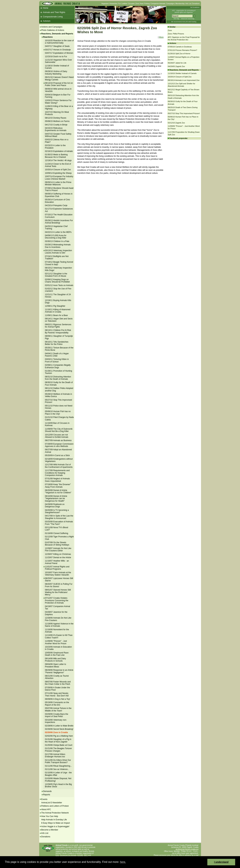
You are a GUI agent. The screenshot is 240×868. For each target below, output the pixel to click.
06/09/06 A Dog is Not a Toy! (58, 699)
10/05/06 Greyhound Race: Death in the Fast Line (57, 654)
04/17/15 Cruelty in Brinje (56, 125)
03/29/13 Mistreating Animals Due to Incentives (58, 246)
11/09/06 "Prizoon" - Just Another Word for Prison (56, 642)
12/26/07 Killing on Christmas (58, 554)
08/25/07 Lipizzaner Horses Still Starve (59, 580)
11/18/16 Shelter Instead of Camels (57, 67)
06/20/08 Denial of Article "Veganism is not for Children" (58, 491)
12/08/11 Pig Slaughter (55, 306)
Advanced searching (187, 19)
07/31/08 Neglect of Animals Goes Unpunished (57, 480)
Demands (47, 791)
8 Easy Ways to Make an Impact (56, 823)
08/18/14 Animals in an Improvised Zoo (184, 80)
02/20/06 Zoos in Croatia (56, 732)
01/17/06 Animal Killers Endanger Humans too (55, 755)
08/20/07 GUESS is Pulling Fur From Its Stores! (59, 585)
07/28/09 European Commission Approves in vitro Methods (59, 445)
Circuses (131, 4)
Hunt (142, 4)
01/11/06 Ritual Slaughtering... (58, 766)
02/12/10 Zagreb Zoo (176, 123)
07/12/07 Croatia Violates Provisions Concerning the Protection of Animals (57, 600)
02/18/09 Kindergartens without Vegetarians (59, 460)
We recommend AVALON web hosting (184, 22)
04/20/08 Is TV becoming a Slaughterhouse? (57, 511)
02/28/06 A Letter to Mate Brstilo (59, 726)
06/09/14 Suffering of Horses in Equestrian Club (59, 195)
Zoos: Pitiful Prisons (176, 34)
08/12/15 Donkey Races (56, 118)
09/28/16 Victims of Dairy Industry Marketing (56, 73)
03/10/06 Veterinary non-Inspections (56, 721)
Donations (196, 4)
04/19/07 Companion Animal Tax (58, 608)
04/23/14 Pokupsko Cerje (56, 205)
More (161, 37)
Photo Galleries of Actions (53, 30)
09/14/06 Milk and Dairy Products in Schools (55, 660)
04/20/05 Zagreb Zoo (176, 66)
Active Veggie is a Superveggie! (55, 826)
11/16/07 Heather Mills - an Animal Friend (57, 562)
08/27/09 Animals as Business (58, 440)
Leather (124, 4)
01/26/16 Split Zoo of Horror (179, 54)
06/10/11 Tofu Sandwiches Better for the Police (57, 343)
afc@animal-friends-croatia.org (187, 849)
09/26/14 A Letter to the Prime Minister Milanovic (58, 183)
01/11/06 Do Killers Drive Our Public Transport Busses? (58, 761)
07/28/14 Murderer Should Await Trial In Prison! (59, 189)
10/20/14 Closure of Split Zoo (58, 170)
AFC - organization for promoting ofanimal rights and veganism (184, 11)
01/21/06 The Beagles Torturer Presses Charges (58, 750)
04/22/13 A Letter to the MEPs (58, 232)
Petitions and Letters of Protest (55, 806)
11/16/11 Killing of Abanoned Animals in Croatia (58, 311)
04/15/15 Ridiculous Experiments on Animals (56, 129)
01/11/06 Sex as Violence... (57, 769)
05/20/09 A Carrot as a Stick (57, 455)
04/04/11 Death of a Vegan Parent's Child (57, 355)
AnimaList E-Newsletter (52, 803)
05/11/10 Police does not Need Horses (59, 407)
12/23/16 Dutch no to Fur (56, 57)
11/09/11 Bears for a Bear (56, 315)
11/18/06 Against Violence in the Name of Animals (59, 625)
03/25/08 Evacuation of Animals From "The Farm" (59, 523)
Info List (188, 4)
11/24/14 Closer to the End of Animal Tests (58, 165)
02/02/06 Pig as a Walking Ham (59, 736)
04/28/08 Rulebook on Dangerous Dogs (55, 505)
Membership (180, 4)
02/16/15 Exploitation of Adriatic (59, 151)
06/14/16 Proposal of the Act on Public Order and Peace (59, 84)
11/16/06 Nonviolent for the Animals (57, 631)
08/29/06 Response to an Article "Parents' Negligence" (59, 671)
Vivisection (113, 4)
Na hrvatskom (195, 7)
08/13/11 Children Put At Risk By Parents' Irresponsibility (58, 331)
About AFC (46, 809)
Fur (119, 4)
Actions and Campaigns (52, 27)
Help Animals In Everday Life (54, 820)
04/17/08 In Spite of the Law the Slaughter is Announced (59, 517)
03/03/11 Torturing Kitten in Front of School (57, 360)
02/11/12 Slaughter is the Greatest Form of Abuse (56, 275)
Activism (47, 21)
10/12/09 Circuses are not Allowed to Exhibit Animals (57, 436)
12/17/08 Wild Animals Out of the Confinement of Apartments (59, 466)
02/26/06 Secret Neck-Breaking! (59, 729)
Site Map (176, 19)
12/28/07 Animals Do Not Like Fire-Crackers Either (58, 549)
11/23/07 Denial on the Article (58, 557)
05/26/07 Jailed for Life (177, 63)
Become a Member (50, 830)
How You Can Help (50, 816)
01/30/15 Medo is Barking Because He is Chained (56, 156)
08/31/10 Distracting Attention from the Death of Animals (58, 378)
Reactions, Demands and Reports (57, 34)
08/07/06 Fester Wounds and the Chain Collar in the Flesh (58, 683)
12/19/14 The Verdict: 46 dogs (58, 160)
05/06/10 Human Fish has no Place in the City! (58, 413)
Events (44, 799)
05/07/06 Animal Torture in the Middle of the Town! (58, 709)
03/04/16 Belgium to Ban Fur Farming (58, 96)
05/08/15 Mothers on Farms (57, 121)
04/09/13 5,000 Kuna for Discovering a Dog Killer (56, 237)
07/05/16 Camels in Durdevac (180, 47)
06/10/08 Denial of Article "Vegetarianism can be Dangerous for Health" (56, 499)
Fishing (147, 4)
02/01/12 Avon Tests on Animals (59, 285)
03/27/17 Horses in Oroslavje (58, 50)
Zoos (137, 4)
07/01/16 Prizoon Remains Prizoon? (182, 50)
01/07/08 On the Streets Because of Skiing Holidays (57, 544)
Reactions (48, 37)
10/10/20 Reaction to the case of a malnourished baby (59, 42)
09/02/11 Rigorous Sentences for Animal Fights (58, 326)
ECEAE (80, 855)
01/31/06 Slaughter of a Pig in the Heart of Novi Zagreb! (58, 740)
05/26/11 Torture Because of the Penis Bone (59, 349)
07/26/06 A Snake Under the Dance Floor (57, 689)
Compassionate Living (53, 17)
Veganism (105, 4)
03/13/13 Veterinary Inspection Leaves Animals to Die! (58, 252)
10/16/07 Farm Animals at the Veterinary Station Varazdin (58, 574)
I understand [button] (221, 862)
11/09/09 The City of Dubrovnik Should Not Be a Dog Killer (59, 430)
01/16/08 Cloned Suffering (57, 533)
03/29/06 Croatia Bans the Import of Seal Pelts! (57, 715)
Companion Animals (158, 4)
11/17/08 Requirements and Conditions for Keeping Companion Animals (57, 473)
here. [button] (123, 862)
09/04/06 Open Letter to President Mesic (56, 665)
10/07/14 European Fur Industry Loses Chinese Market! (59, 178)
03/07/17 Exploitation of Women (59, 53)
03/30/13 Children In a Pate (57, 241)
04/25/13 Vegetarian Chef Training (56, 227)
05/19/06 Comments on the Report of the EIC (57, 704)
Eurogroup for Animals (68, 855)
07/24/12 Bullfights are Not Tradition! (57, 257)
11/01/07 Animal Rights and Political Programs (57, 568)
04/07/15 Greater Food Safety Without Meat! (58, 135)
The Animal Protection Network (55, 813)
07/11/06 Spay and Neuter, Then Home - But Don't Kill (57, 694)
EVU (57, 855)
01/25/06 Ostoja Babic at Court (59, 745)
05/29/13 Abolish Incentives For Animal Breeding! (59, 222)
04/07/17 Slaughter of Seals (57, 46)
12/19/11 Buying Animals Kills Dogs (58, 302)
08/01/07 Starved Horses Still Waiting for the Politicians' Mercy (58, 592)
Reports (47, 795)
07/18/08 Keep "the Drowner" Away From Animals (58, 486)
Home (46, 8)
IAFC (86, 855)
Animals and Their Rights (54, 12)
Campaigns (170, 4)
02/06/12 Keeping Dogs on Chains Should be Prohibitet (57, 281)
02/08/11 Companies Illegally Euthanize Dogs (58, 366)
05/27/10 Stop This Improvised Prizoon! (184, 113)
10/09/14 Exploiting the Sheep (58, 173)
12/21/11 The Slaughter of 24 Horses (58, 296)
